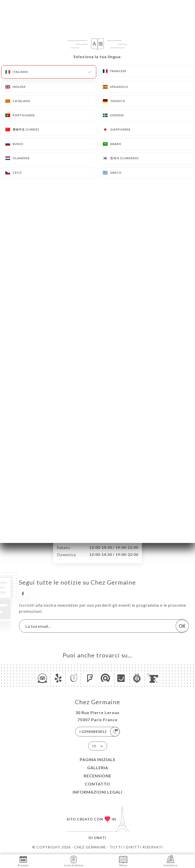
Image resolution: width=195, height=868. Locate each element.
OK (182, 626)
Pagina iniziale (98, 759)
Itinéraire (170, 861)
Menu (123, 861)
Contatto (97, 784)
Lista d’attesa (74, 861)
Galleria (98, 768)
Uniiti (100, 838)
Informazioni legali (97, 792)
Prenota (23, 861)
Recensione (98, 776)
